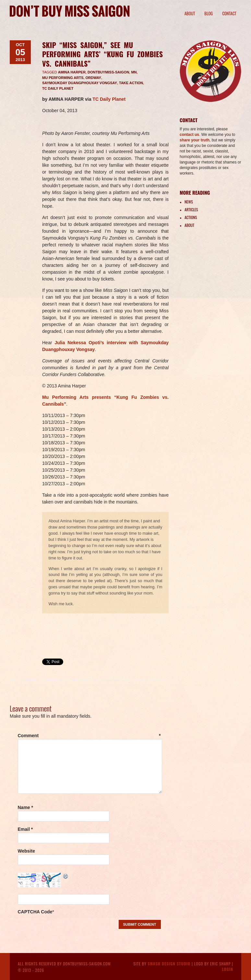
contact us (189, 135)
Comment (89, 736)
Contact (229, 13)
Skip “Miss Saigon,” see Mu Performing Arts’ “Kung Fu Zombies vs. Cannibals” (102, 54)
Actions (191, 217)
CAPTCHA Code (35, 912)
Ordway (93, 78)
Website (26, 851)
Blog (209, 13)
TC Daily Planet (58, 88)
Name (25, 807)
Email (25, 829)
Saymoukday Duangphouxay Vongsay (80, 83)
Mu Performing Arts (63, 78)
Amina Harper (72, 72)
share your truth (195, 140)
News (189, 202)
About (190, 13)
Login (227, 969)
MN (134, 72)
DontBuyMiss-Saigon (108, 72)
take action (131, 83)
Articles (191, 209)
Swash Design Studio (169, 964)
